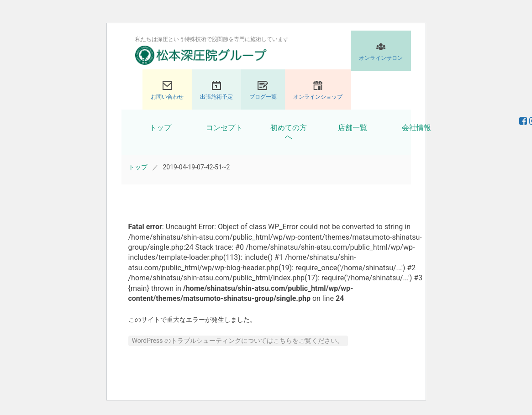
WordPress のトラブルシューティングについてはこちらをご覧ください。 (238, 341)
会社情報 (416, 128)
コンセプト (224, 128)
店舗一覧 (353, 128)
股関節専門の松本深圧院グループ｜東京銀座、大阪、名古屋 (201, 55)
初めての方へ (289, 132)
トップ (160, 128)
